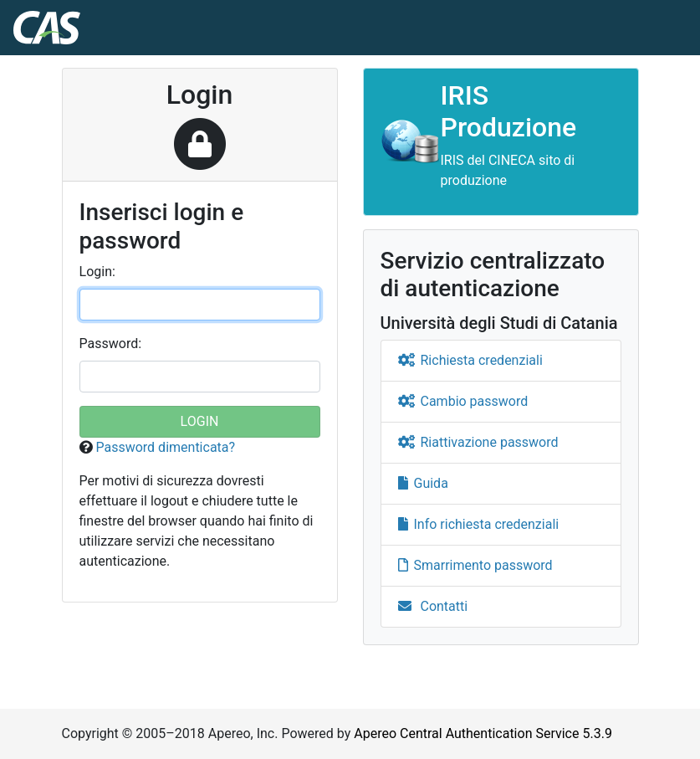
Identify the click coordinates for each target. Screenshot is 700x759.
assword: (111, 344)
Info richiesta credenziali (479, 524)
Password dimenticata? (165, 447)
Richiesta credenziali (470, 360)
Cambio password (463, 401)
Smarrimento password (475, 565)
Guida (423, 483)
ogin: (97, 272)
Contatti (433, 606)
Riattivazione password (478, 442)
